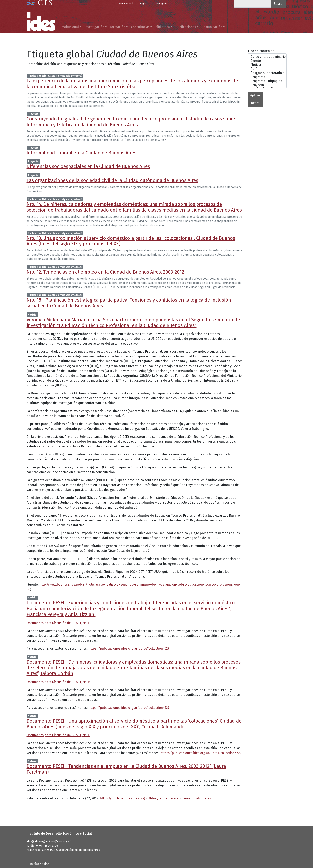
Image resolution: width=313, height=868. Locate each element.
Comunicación (212, 27)
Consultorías (140, 27)
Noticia (267, 65)
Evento (267, 61)
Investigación (94, 27)
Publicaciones (186, 27)
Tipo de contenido (261, 51)
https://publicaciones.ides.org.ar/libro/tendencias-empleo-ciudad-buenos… (157, 798)
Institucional (69, 27)
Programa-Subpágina (267, 81)
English (144, 4)
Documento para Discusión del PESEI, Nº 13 (58, 735)
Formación (118, 27)
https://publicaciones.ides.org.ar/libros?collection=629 (129, 649)
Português (161, 4)
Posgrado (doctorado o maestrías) (267, 73)
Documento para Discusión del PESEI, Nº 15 (58, 623)
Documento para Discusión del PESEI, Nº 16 (59, 682)
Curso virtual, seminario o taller (267, 57)
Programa (267, 77)
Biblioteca (163, 27)
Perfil (267, 69)
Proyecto (267, 85)
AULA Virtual (126, 4)
